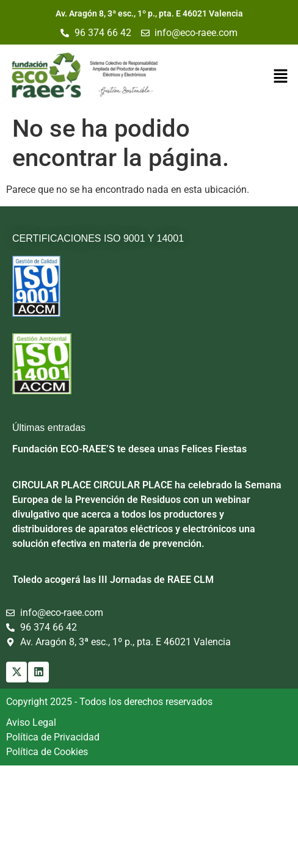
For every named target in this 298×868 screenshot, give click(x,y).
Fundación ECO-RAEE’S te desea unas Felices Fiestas (129, 449)
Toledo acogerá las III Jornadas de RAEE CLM (113, 580)
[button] (280, 77)
